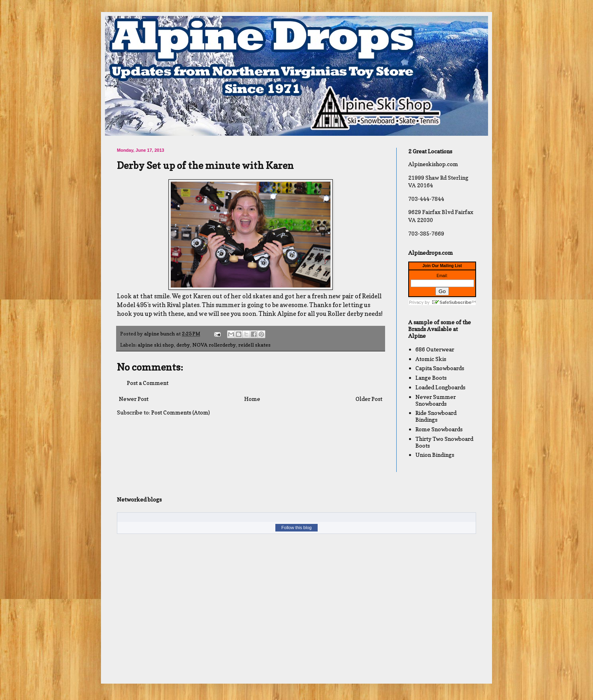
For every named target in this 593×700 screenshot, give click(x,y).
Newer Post (134, 399)
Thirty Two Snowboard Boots (444, 442)
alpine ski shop (156, 345)
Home (252, 399)
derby (183, 345)
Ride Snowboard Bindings (436, 416)
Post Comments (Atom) (181, 412)
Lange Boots (431, 378)
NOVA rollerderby (214, 345)
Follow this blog (296, 527)
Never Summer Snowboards (436, 400)
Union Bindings (435, 455)
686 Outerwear (435, 349)
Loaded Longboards (440, 387)
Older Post (369, 399)
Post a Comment (148, 383)
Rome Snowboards (439, 429)
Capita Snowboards (440, 368)
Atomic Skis (431, 359)
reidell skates (254, 345)
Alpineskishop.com (433, 164)
